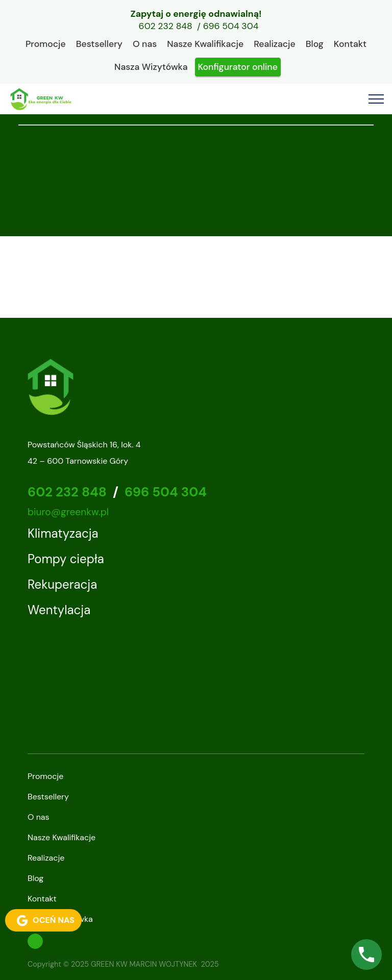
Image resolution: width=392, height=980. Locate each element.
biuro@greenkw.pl (68, 512)
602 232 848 (166, 27)
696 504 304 (231, 27)
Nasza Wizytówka (151, 67)
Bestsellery (99, 44)
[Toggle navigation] (376, 99)
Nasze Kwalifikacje (205, 44)
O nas (145, 44)
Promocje (46, 44)
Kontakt (350, 44)
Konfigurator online (238, 67)
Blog (315, 44)
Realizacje (275, 44)
